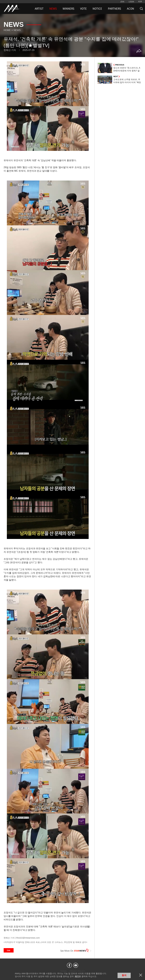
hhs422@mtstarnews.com (28, 938)
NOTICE (97, 9)
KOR (140, 1)
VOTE (83, 9)
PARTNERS (114, 9)
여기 (77, 976)
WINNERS (68, 9)
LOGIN (131, 2)
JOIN (122, 2)
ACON (130, 9)
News (17, 30)
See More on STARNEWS (76, 950)
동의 (124, 975)
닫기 (141, 975)
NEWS (53, 9)
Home (7, 30)
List (9, 950)
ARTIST (39, 9)
